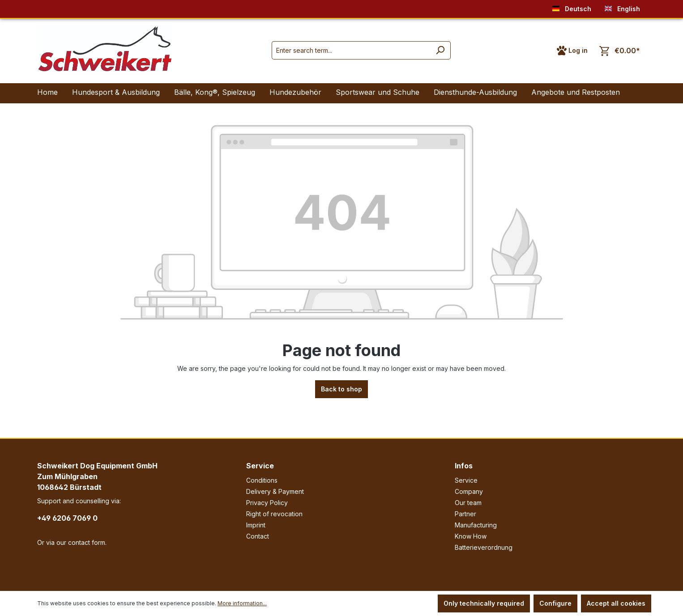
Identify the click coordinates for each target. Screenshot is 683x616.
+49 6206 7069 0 (67, 518)
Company (469, 491)
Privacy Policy (267, 503)
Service (260, 466)
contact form (87, 542)
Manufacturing (476, 525)
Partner (465, 514)
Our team (468, 503)
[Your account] (572, 51)
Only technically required (484, 603)
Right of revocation (274, 514)
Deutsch (572, 7)
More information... (242, 603)
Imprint (256, 525)
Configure (555, 603)
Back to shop (341, 389)
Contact (258, 536)
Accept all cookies (616, 603)
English (622, 7)
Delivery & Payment (275, 491)
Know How (471, 536)
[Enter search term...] (351, 50)
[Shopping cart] (620, 51)
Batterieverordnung (484, 547)
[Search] (440, 50)
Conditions (262, 480)
